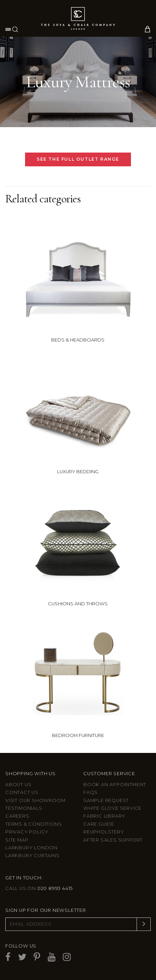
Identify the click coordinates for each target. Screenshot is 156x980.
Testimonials (24, 808)
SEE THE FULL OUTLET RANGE (78, 159)
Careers (17, 816)
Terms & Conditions (34, 824)
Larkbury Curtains (32, 856)
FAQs (91, 792)
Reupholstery (104, 832)
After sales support (113, 840)
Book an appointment (115, 785)
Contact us (22, 792)
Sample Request (106, 800)
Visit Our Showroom (35, 800)
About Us (18, 785)
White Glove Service (112, 808)
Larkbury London (31, 848)
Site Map (17, 840)
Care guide (99, 824)
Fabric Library (104, 816)
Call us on (39, 888)
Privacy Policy (27, 832)
